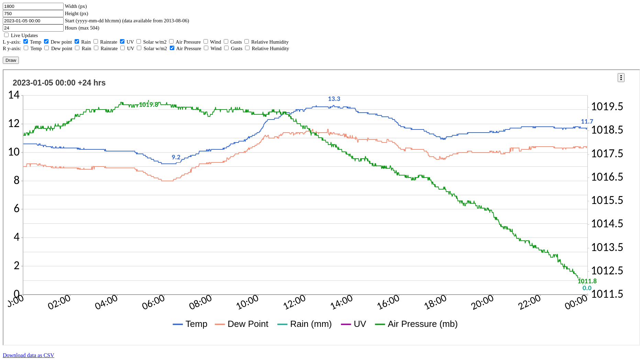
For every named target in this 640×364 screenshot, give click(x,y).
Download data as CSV (29, 355)
